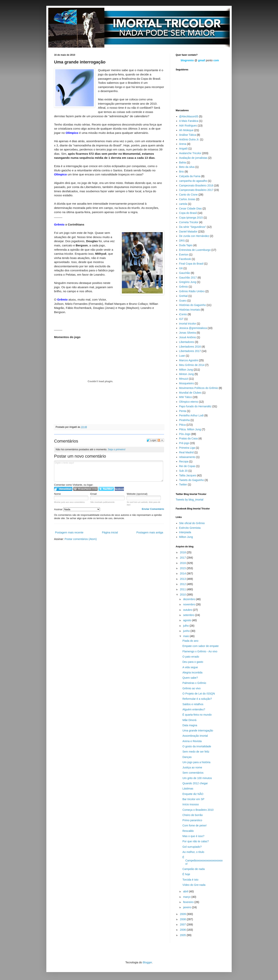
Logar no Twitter (106, 489)
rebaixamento (187, 457)
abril (186, 891)
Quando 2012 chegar (195, 783)
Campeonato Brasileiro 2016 (196, 185)
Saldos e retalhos (193, 704)
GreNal (183, 296)
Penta (183, 411)
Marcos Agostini (189, 360)
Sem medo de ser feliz (196, 752)
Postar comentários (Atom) (81, 539)
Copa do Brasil (188, 213)
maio (186, 636)
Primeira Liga (187, 448)
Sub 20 (183, 471)
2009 (183, 914)
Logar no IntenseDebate (63, 489)
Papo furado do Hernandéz (195, 406)
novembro (189, 604)
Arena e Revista (192, 741)
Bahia (183, 162)
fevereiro (189, 902)
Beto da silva (187, 167)
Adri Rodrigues (188, 126)
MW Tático (186, 397)
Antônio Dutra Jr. (189, 139)
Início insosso (191, 804)
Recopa (184, 461)
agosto (187, 620)
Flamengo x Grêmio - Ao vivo (200, 651)
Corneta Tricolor (189, 222)
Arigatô (183, 149)
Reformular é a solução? (197, 699)
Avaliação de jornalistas (193, 158)
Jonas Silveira (188, 333)
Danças (187, 757)
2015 (183, 568)
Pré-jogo (184, 443)
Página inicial (110, 532)
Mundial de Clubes (190, 393)
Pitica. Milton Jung (190, 429)
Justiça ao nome (192, 767)
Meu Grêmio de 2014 (192, 365)
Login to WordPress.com (85, 489)
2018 (183, 552)
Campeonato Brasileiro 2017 (196, 190)
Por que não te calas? (196, 841)
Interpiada (185, 532)
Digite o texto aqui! (109, 471)
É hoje (186, 874)
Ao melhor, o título (193, 852)
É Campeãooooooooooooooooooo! (203, 860)
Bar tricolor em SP (193, 799)
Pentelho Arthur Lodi (191, 415)
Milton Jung (186, 370)
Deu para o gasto (193, 662)
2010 (183, 595)
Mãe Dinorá (189, 720)
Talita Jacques (188, 475)
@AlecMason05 (189, 116)
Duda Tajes (186, 245)
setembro (189, 615)
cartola (183, 204)
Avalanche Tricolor (190, 153)
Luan (182, 356)
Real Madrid (186, 452)
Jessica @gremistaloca (193, 328)
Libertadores (187, 342)
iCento (183, 314)
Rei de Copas (187, 466)
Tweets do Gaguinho (192, 480)
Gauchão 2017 (188, 278)
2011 (183, 589)
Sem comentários (193, 773)
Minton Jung (186, 374)
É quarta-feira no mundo (197, 715)
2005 (183, 935)
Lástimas (188, 789)
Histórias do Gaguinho (193, 305)
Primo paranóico (192, 820)
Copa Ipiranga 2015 (191, 218)
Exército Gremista (190, 528)
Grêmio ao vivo (192, 688)
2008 (183, 919)
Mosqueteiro (187, 383)
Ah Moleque (186, 130)
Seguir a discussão (161, 440)
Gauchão (185, 273)
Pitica (182, 425)
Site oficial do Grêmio (192, 523)
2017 (183, 558)
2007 (183, 924)
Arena (183, 144)
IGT (181, 319)
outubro (188, 610)
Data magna (190, 725)
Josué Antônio (188, 337)
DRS (182, 241)
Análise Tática (188, 135)
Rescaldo (188, 831)
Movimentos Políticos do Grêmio (199, 388)
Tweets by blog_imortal (189, 500)
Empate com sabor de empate (201, 646)
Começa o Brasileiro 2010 (198, 810)
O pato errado (191, 657)
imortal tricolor (188, 324)
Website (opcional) (137, 494)
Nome (57, 494)
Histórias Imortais (190, 310)
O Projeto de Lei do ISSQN (199, 694)
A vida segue (190, 667)
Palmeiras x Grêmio (194, 683)
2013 (183, 579)
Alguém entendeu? (194, 709)
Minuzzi (184, 379)
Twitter (183, 484)
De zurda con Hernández (194, 236)
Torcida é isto (190, 880)
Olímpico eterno (189, 402)
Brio (182, 172)
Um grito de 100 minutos (197, 778)
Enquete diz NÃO (193, 794)
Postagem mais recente (69, 532)
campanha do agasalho (193, 181)
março (187, 897)
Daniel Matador (188, 232)
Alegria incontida (192, 672)
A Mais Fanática (189, 121)
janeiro (187, 907)
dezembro (189, 599)
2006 (183, 930)
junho (187, 631)
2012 (183, 584)
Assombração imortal (195, 736)
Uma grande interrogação (198, 731)
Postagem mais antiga (150, 532)
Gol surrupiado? (192, 847)
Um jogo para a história (196, 762)
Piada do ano (190, 641)
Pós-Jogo (185, 434)
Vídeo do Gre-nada (194, 885)
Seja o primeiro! (117, 449)
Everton (184, 255)
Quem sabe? (190, 678)
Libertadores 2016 (190, 347)
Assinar (77, 509)
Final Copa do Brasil (191, 264)
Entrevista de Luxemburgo (195, 250)
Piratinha (184, 420)
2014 (183, 573)
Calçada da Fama (190, 176)
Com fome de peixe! (195, 825)
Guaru (183, 301)
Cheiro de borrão (193, 815)
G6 (181, 268)
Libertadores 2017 (190, 351)
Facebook (185, 259)
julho (186, 626)
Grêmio (184, 287)
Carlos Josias (187, 199)
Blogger (147, 962)
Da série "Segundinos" (193, 227)
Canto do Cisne (189, 195)
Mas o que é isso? (193, 836)
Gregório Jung (188, 282)
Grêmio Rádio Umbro (192, 291)
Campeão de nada (194, 869)
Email (94, 494)
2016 (183, 563)
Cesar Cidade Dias (191, 208)
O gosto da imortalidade (197, 746)
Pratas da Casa (189, 438)
